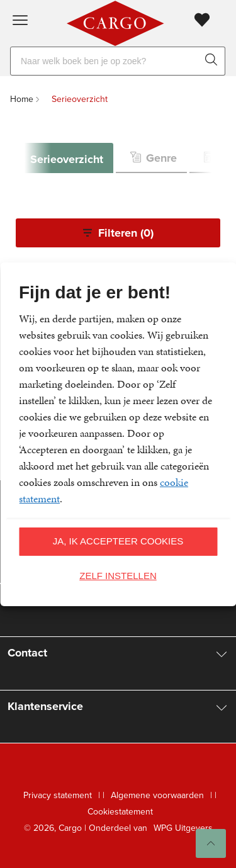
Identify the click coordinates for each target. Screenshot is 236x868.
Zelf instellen (118, 576)
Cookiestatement (120, 812)
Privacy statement (58, 795)
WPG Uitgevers (183, 828)
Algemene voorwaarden (157, 795)
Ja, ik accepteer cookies (118, 541)
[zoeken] (214, 61)
